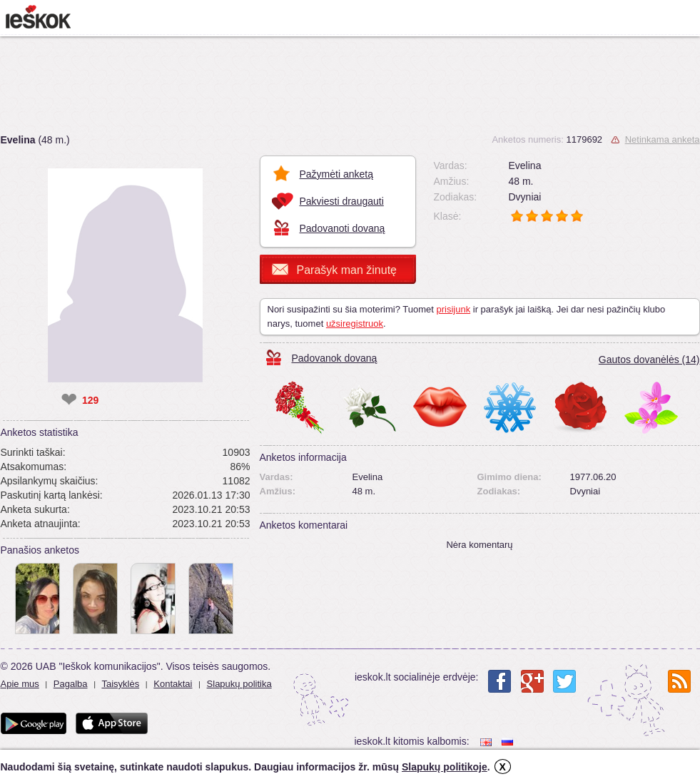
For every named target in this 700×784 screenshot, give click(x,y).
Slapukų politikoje (445, 767)
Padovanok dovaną (335, 358)
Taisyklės (120, 684)
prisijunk (453, 309)
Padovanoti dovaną (343, 228)
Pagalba (71, 684)
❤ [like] (69, 400)
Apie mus (20, 684)
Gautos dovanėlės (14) (649, 360)
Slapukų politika (239, 684)
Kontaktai (173, 684)
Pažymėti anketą (337, 174)
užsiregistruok (355, 324)
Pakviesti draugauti (342, 201)
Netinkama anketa (663, 139)
